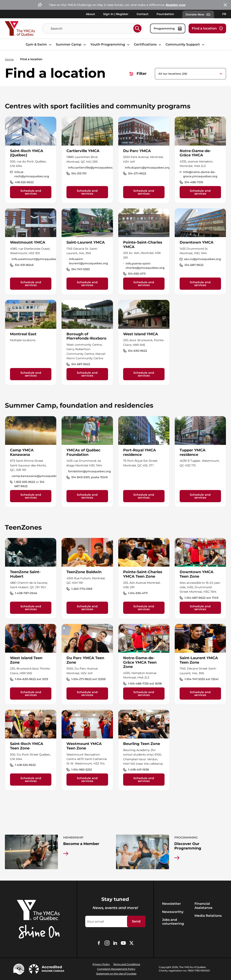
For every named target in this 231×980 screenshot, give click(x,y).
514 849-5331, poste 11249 (90, 477)
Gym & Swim (39, 45)
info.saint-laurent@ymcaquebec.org (88, 261)
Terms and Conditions (127, 964)
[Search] (91, 28)
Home (9, 59)
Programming (168, 28)
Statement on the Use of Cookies (116, 974)
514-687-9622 (194, 265)
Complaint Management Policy (116, 969)
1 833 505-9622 (25, 482)
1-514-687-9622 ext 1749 (201, 598)
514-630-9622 (138, 351)
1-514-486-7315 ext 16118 (145, 684)
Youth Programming (111, 45)
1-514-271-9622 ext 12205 (88, 679)
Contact (143, 14)
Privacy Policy (101, 964)
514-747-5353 (81, 269)
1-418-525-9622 (25, 765)
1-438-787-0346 (26, 593)
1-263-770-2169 (82, 589)
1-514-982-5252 (82, 770)
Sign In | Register (116, 14)
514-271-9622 (137, 173)
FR (224, 14)
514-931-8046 (24, 265)
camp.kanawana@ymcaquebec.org (38, 476)
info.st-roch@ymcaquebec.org (32, 174)
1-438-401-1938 (138, 770)
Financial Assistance (203, 906)
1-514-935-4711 (138, 593)
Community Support (186, 45)
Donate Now (198, 14)
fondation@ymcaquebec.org (90, 471)
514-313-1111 (79, 173)
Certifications (148, 45)
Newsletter (171, 904)
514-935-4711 (137, 274)
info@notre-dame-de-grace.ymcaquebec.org (200, 174)
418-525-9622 (24, 182)
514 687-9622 (81, 364)
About (90, 14)
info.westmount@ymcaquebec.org (38, 259)
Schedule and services (31, 192)
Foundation (165, 14)
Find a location (207, 28)
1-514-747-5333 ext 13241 (202, 679)
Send (136, 921)
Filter (138, 74)
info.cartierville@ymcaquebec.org (93, 168)
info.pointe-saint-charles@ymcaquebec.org (145, 266)
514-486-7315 (194, 182)
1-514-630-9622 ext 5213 (31, 679)
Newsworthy (173, 912)
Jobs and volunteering (173, 922)
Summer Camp (71, 45)
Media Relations (208, 916)
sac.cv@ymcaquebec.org (203, 259)
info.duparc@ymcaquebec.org (147, 168)
